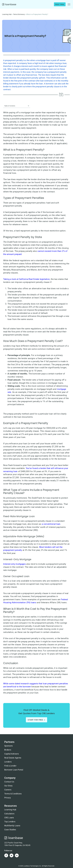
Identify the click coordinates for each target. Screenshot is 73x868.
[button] (69, 4)
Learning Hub (7, 14)
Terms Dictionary (19, 14)
